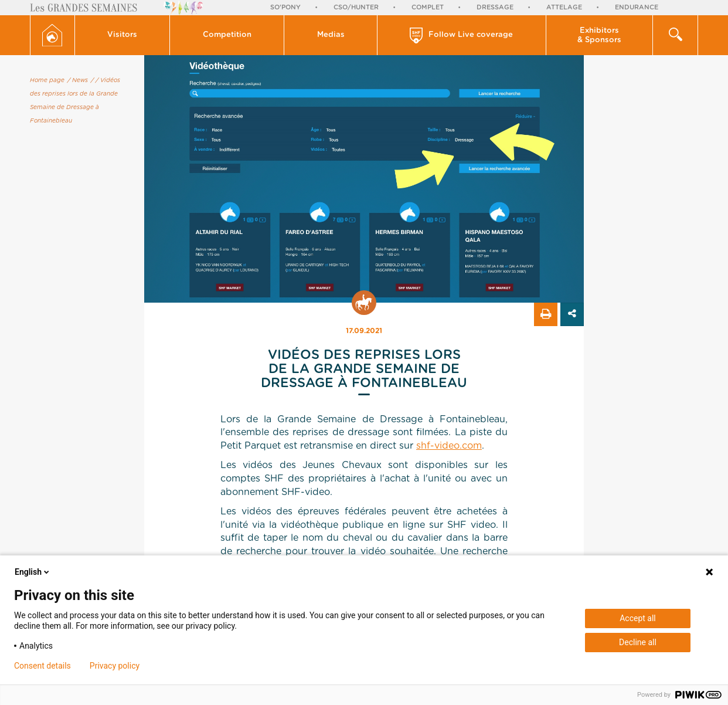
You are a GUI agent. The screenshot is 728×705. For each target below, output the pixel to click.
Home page (47, 80)
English (33, 572)
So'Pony (285, 7)
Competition (227, 35)
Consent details (42, 666)
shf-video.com (449, 446)
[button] (123, 35)
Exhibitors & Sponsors (599, 35)
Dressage (495, 7)
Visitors (122, 35)
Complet (428, 7)
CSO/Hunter (356, 7)
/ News (78, 80)
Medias (331, 35)
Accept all (638, 618)
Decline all (638, 642)
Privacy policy (115, 666)
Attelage (564, 7)
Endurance (637, 7)
